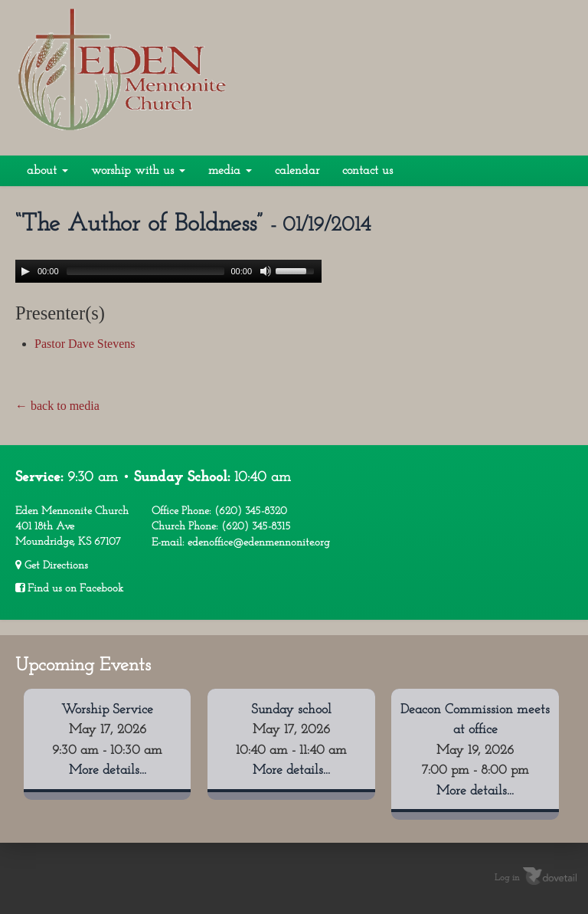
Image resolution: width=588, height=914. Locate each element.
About (47, 171)
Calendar (297, 171)
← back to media (57, 406)
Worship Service (107, 710)
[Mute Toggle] (266, 271)
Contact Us (367, 171)
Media (230, 171)
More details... (108, 770)
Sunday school (291, 710)
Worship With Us (138, 171)
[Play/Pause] (25, 271)
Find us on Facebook (69, 588)
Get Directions (52, 565)
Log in (507, 878)
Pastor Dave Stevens (85, 344)
